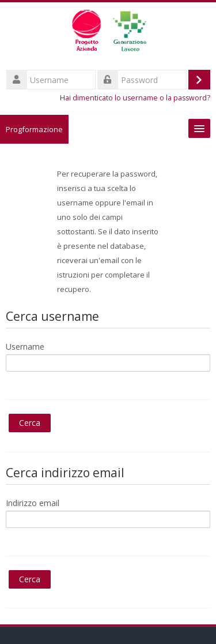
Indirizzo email (33, 503)
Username (25, 347)
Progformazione (34, 129)
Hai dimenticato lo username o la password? (135, 98)
